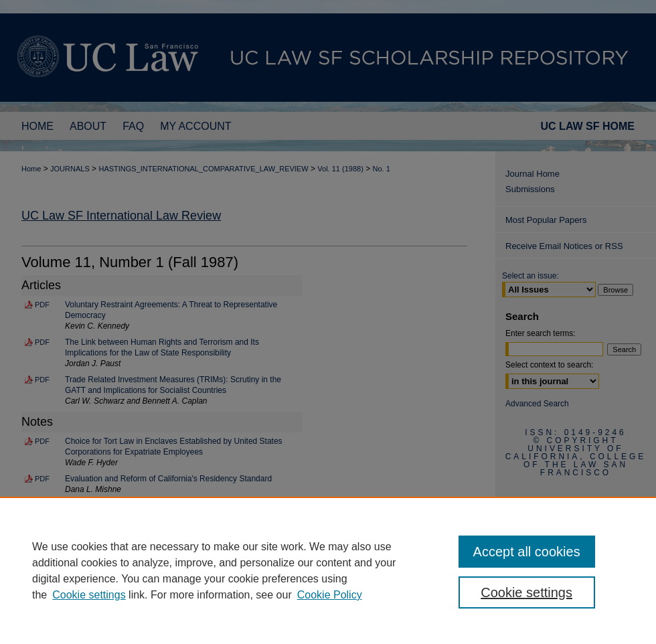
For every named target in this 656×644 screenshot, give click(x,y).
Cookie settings (89, 595)
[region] (328, 570)
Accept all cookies (527, 552)
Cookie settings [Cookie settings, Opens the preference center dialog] (526, 592)
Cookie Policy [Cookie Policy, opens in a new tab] (330, 595)
